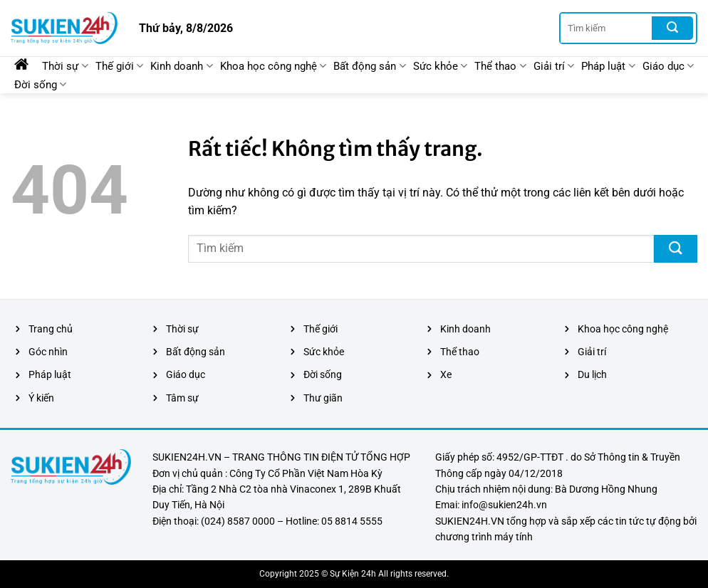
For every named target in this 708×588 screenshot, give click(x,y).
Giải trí (554, 66)
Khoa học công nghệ (273, 66)
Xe (446, 374)
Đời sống (40, 84)
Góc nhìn (48, 352)
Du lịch (592, 374)
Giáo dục (668, 66)
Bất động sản (369, 66)
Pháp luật (608, 66)
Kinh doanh (181, 66)
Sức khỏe (440, 66)
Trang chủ (51, 329)
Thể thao (500, 66)
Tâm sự (182, 398)
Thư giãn (323, 398)
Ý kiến (41, 398)
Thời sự (65, 66)
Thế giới (119, 66)
